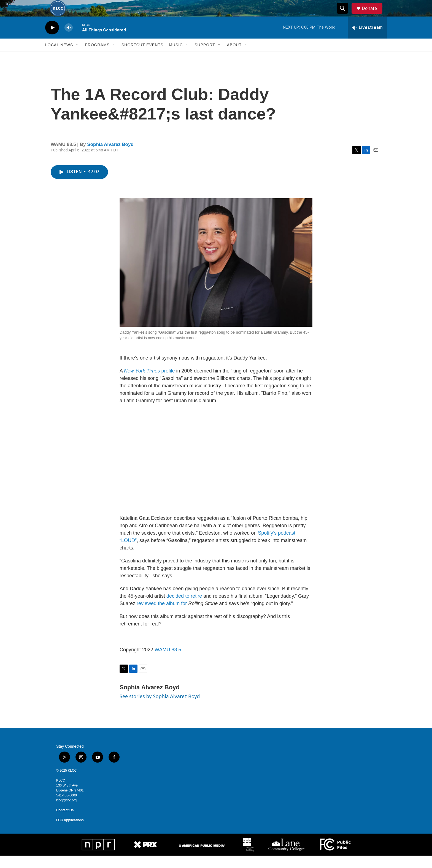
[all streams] (367, 40)
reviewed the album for (162, 616)
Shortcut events (142, 57)
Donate (373, 14)
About (234, 57)
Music (176, 57)
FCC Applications (70, 832)
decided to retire (184, 608)
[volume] (69, 40)
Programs (97, 57)
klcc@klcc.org (66, 813)
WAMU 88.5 (168, 662)
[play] (52, 40)
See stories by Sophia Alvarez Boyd (160, 709)
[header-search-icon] (345, 15)
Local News (59, 57)
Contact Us (65, 823)
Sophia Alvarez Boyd (110, 157)
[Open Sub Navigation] (77, 57)
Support (205, 57)
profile (149, 383)
